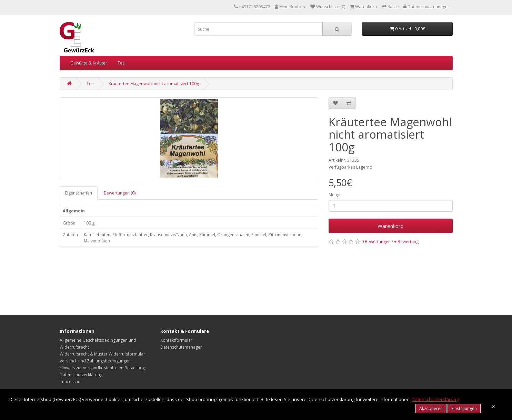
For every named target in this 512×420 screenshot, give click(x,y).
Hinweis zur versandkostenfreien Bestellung (102, 368)
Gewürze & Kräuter (89, 63)
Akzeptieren (431, 408)
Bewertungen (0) (120, 193)
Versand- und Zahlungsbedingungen (95, 361)
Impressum (71, 382)
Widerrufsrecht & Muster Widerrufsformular (102, 354)
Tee (121, 63)
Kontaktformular (176, 340)
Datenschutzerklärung (81, 375)
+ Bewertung (406, 242)
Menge (335, 195)
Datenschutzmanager (181, 347)
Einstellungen (464, 408)
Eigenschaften (79, 193)
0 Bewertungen (376, 242)
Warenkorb (391, 226)
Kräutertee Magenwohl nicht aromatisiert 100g (154, 84)
